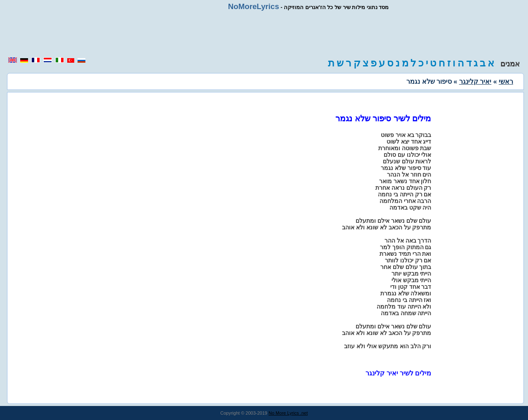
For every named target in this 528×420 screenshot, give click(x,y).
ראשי (506, 81)
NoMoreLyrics (254, 6)
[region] (264, 34)
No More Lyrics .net (288, 413)
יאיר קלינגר (475, 81)
